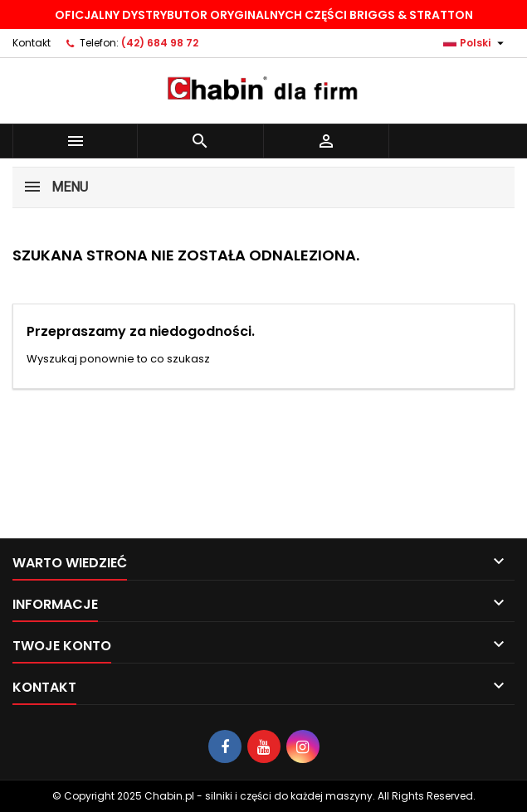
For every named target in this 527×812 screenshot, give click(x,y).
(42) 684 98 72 (160, 43)
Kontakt (32, 43)
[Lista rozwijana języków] (476, 43)
